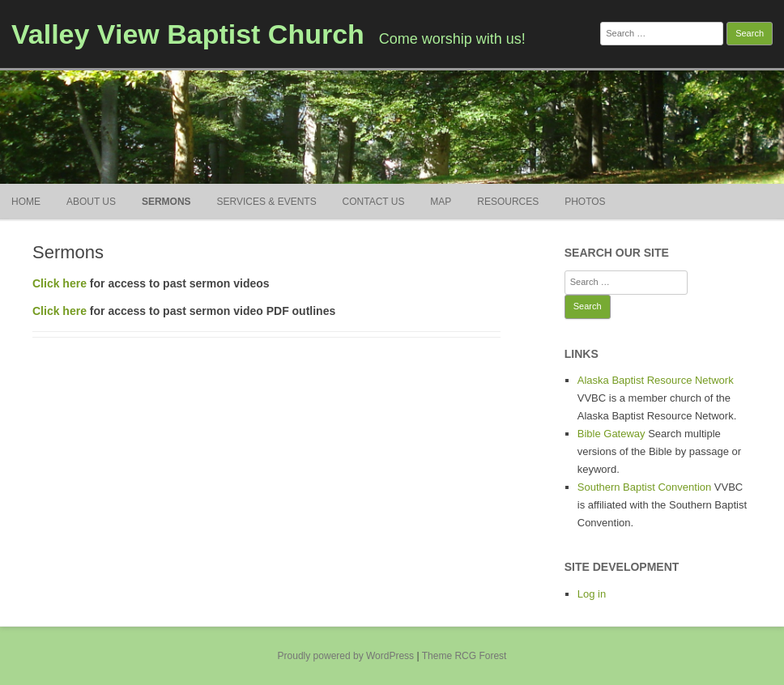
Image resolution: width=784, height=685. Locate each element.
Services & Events (266, 202)
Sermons (166, 202)
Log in (592, 594)
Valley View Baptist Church (188, 34)
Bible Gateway (611, 434)
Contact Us (374, 202)
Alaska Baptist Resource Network (656, 380)
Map (441, 202)
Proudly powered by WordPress (346, 656)
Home (26, 202)
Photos (585, 202)
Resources (508, 202)
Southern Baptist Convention (645, 487)
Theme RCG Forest (464, 656)
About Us (91, 202)
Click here (60, 283)
